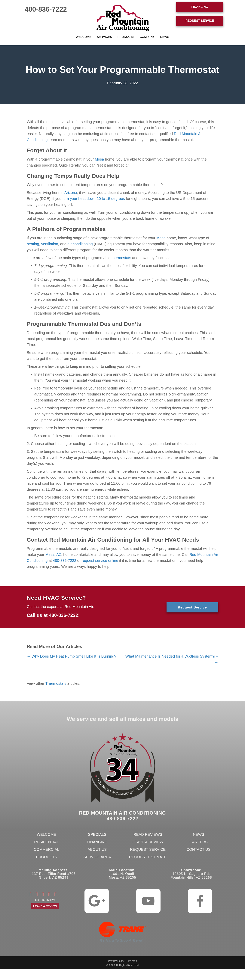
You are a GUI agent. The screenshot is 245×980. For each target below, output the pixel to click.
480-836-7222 (46, 9)
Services (104, 37)
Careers (199, 842)
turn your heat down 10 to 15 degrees (94, 199)
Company (147, 37)
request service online (100, 561)
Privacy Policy (116, 961)
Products (126, 37)
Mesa (99, 159)
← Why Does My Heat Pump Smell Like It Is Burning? (72, 656)
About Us (97, 849)
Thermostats (56, 683)
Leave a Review (148, 842)
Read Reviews (148, 834)
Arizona (71, 193)
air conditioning (80, 244)
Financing (97, 842)
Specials (97, 834)
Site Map (132, 961)
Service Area (97, 857)
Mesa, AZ (53, 555)
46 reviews (48, 900)
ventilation (50, 244)
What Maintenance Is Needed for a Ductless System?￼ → (172, 659)
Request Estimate (148, 857)
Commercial (47, 849)
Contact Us (198, 849)
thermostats (121, 258)
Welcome (84, 37)
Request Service (148, 849)
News (165, 37)
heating (33, 244)
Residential (46, 842)
